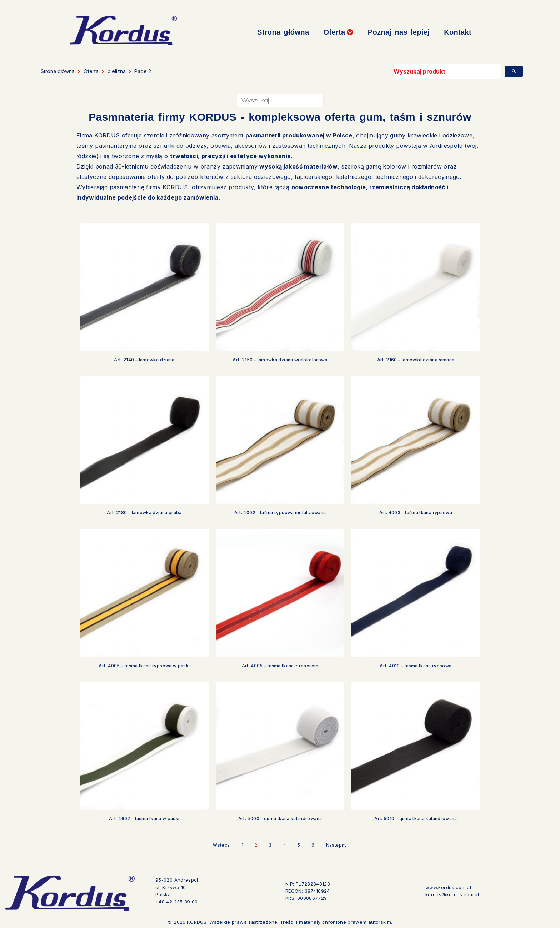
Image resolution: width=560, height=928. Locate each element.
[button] (338, 32)
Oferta (91, 71)
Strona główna (58, 71)
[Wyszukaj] (280, 101)
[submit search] (514, 71)
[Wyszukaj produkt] (447, 71)
